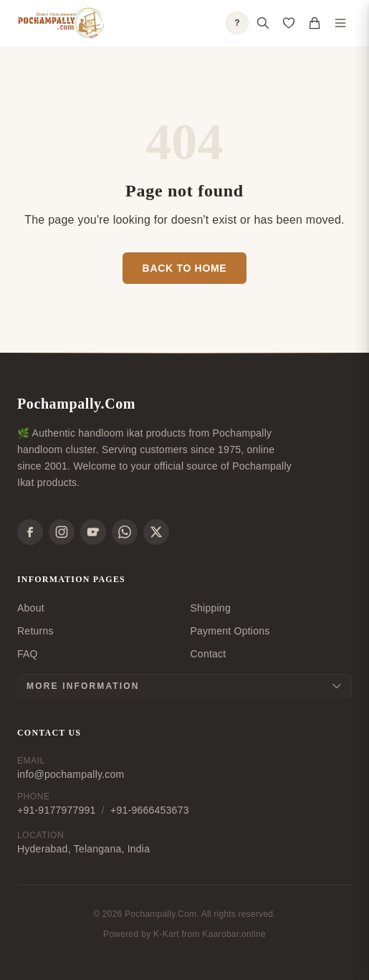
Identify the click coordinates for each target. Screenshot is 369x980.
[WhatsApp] (125, 532)
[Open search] (263, 23)
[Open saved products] (289, 23)
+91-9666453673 (150, 810)
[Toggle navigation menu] (340, 23)
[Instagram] (62, 532)
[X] (156, 532)
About (31, 608)
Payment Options (230, 631)
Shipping (211, 608)
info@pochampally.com (71, 774)
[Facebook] (30, 532)
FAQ (28, 654)
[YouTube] (93, 532)
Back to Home (185, 268)
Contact (209, 654)
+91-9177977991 (57, 810)
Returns (35, 631)
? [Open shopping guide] (237, 23)
